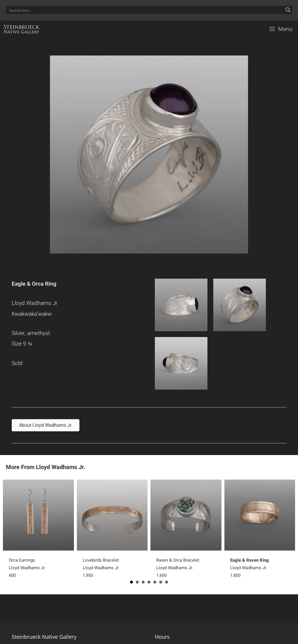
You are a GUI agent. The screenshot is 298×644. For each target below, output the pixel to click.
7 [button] (167, 582)
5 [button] (155, 582)
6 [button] (161, 582)
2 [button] (137, 582)
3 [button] (143, 582)
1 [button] (131, 582)
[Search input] (145, 10)
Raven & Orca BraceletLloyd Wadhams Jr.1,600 (178, 568)
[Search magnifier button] (288, 10)
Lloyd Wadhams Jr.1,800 (250, 568)
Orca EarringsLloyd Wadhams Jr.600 (27, 568)
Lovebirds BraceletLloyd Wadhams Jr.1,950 (101, 568)
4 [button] (149, 582)
